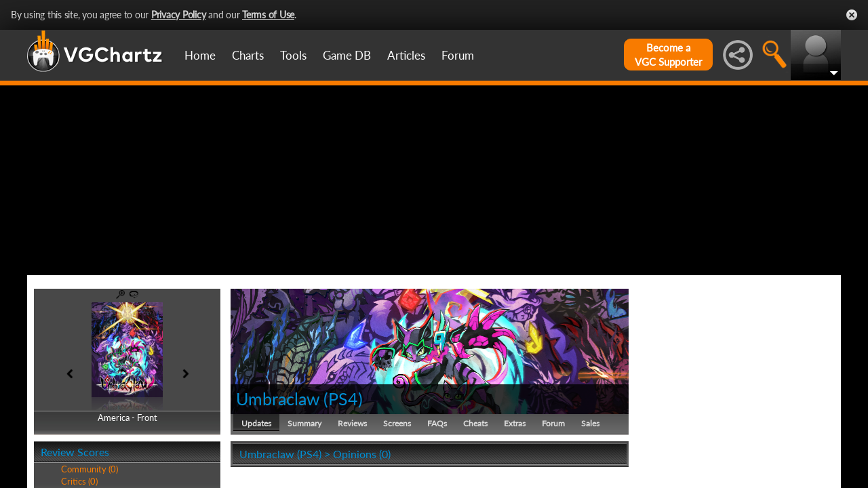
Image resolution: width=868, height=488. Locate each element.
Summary (304, 423)
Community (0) (90, 469)
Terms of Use (268, 15)
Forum (458, 55)
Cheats (475, 423)
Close (852, 15)
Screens (397, 423)
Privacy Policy (179, 15)
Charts (248, 55)
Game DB (347, 55)
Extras (515, 423)
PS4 (343, 399)
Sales (590, 423)
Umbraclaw (278, 399)
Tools (293, 55)
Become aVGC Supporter (668, 55)
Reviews (352, 423)
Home (200, 55)
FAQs (437, 423)
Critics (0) (79, 481)
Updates (256, 423)
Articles (406, 55)
